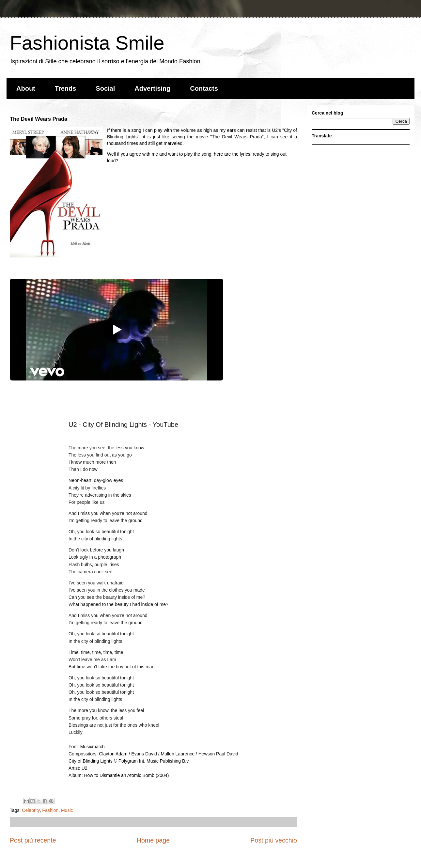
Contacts (204, 88)
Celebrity (31, 810)
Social (105, 88)
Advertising (152, 88)
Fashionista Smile (87, 43)
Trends (66, 88)
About (26, 88)
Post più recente (33, 840)
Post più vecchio (274, 840)
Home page (153, 840)
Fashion (50, 810)
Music (67, 810)
